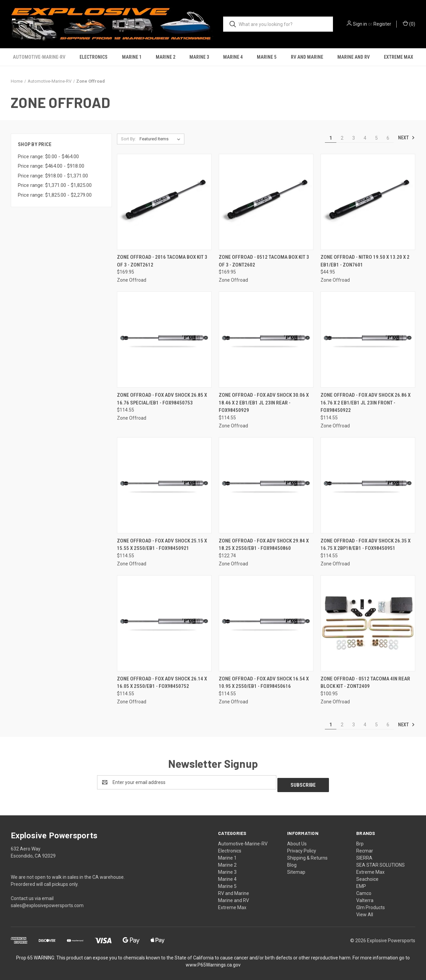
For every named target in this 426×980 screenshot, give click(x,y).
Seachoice (367, 876)
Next (406, 138)
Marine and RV (354, 57)
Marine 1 (132, 57)
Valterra (365, 898)
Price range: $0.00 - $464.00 (48, 157)
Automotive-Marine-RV (39, 57)
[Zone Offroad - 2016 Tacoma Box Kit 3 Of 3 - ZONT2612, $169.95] (164, 202)
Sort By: (128, 139)
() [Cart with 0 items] (409, 24)
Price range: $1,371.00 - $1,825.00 (55, 185)
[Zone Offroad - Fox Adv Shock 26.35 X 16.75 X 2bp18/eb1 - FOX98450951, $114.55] (368, 485)
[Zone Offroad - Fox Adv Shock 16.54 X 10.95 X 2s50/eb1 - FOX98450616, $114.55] (266, 623)
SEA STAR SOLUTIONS (381, 862)
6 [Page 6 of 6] (388, 138)
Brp (360, 841)
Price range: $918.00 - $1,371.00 (53, 176)
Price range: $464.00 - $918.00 (51, 166)
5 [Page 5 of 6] (376, 138)
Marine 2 (165, 57)
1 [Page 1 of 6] (331, 138)
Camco (364, 891)
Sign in (360, 24)
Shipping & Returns (307, 855)
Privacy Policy (302, 848)
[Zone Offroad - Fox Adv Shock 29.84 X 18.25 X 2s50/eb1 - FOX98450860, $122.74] (266, 485)
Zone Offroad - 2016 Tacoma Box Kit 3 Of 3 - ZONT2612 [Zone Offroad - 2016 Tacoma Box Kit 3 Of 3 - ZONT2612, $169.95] (162, 261)
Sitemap (296, 869)
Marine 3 (199, 57)
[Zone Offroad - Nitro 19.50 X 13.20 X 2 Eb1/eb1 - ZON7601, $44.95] (368, 202)
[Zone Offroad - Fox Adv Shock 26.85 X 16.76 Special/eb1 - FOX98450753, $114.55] (164, 340)
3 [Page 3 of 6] (354, 138)
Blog (292, 862)
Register (382, 24)
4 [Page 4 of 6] (365, 138)
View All (365, 912)
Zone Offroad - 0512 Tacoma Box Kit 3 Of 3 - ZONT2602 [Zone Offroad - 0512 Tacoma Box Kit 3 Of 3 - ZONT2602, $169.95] (264, 261)
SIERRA (364, 855)
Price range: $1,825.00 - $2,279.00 (55, 195)
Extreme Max (399, 57)
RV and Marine (307, 57)
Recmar (365, 848)
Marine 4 (233, 57)
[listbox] (161, 139)
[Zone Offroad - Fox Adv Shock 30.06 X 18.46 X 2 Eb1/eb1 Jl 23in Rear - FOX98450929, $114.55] (266, 340)
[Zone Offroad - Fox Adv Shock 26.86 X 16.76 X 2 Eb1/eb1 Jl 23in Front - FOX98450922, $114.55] (368, 340)
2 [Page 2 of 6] (342, 138)
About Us (297, 841)
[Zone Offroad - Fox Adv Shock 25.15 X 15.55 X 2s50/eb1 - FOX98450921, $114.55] (164, 485)
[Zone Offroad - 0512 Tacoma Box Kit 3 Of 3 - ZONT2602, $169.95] (266, 202)
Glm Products (371, 905)
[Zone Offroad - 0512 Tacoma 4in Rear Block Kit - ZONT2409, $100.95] (368, 623)
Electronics (94, 57)
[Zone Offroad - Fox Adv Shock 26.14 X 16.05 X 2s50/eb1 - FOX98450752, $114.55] (164, 623)
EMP (361, 884)
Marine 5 (267, 57)
